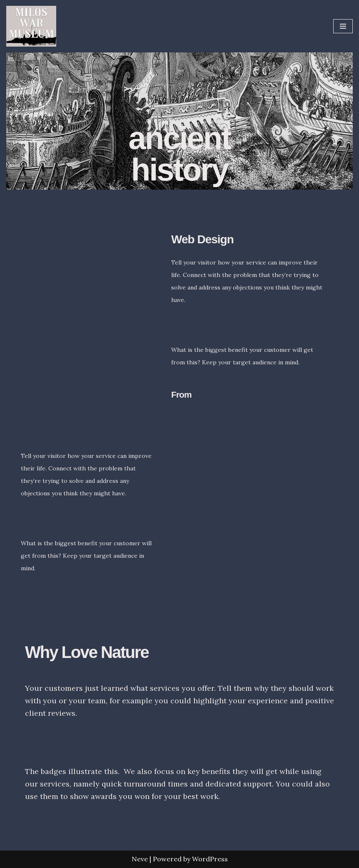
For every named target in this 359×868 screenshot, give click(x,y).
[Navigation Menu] (343, 26)
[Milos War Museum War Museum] (31, 26)
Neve (140, 859)
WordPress (210, 859)
